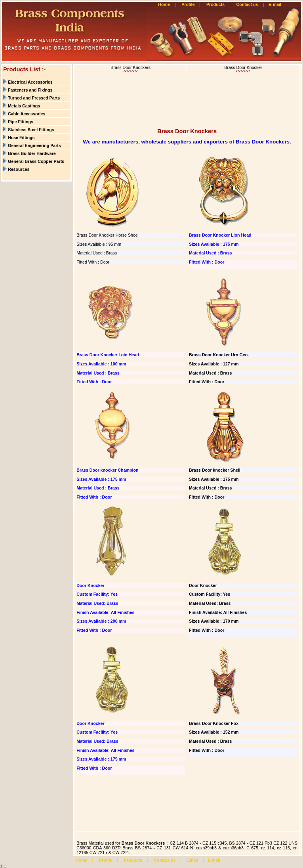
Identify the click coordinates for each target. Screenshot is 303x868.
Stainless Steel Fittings (31, 130)
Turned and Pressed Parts (34, 98)
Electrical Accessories (30, 82)
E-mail (275, 4)
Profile (188, 4)
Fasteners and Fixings (30, 90)
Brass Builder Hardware (32, 153)
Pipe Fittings (21, 122)
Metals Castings (24, 106)
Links (193, 860)
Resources (19, 169)
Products (215, 4)
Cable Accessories (27, 114)
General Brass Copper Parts (36, 161)
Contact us (247, 4)
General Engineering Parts (34, 145)
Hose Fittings (21, 138)
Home (164, 4)
